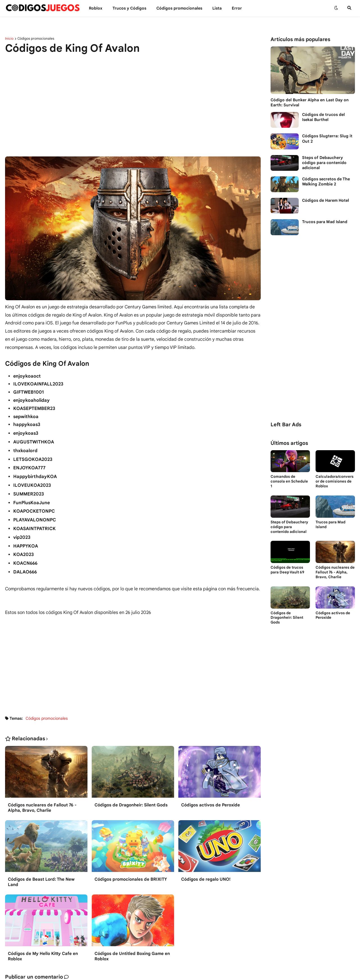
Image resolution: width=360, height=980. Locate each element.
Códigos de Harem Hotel (326, 200)
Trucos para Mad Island (325, 222)
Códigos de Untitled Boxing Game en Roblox (132, 956)
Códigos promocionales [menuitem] (179, 8)
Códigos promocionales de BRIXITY (131, 879)
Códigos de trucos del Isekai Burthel (323, 117)
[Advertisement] (133, 102)
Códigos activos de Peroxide (211, 805)
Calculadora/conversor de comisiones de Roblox (335, 481)
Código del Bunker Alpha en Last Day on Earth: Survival (310, 102)
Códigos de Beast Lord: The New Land (41, 882)
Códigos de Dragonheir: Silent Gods (131, 805)
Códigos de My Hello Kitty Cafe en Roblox (43, 956)
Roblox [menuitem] (96, 8)
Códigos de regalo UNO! (206, 879)
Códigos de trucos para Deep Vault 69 (287, 570)
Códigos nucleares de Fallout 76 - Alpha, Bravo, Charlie (42, 808)
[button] (336, 8)
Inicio (9, 39)
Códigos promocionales (36, 39)
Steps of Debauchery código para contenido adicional (324, 163)
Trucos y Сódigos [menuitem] (129, 8)
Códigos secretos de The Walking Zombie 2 (326, 181)
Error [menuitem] (237, 8)
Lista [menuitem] (217, 8)
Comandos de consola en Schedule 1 (289, 481)
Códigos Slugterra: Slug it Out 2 (327, 138)
